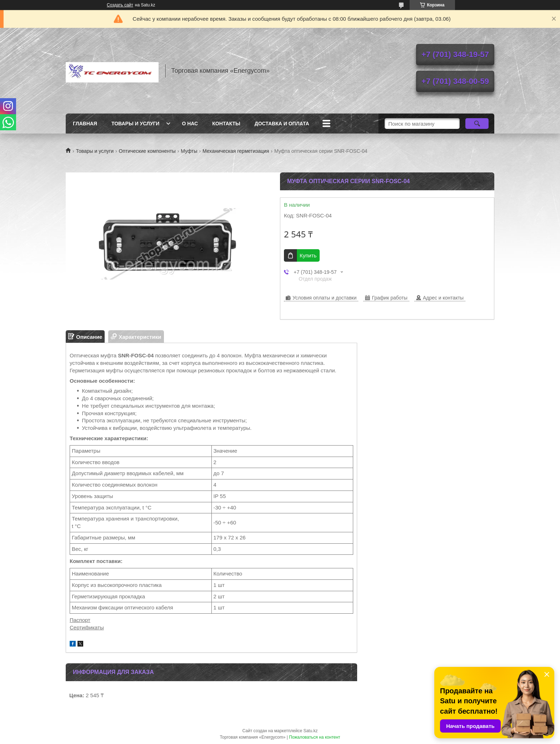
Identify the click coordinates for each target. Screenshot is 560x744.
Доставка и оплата (282, 124)
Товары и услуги (136, 124)
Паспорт (80, 620)
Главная (85, 124)
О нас (190, 124)
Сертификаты (87, 627)
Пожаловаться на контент (314, 737)
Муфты (189, 151)
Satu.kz (310, 731)
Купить (308, 255)
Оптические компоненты (147, 151)
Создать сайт (120, 5)
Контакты (226, 124)
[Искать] (477, 124)
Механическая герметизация (236, 151)
